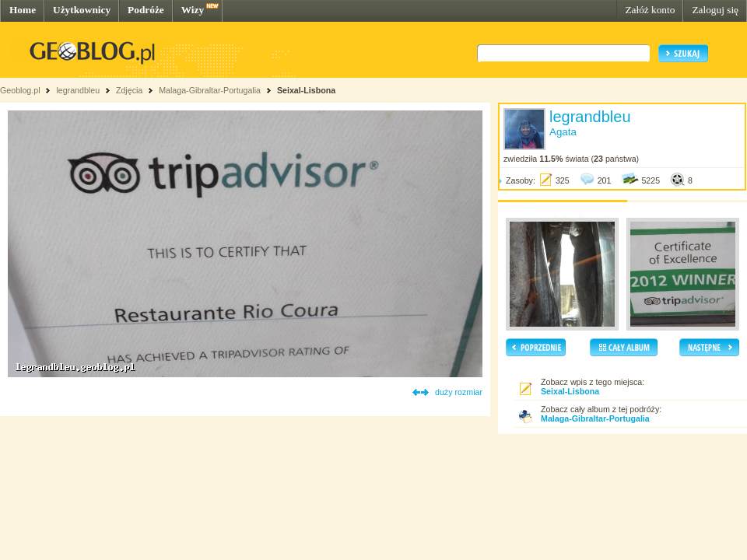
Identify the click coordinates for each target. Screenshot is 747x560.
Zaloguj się (715, 10)
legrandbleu (78, 90)
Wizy (193, 10)
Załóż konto (650, 10)
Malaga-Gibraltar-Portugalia (210, 90)
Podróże (146, 10)
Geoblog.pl (20, 90)
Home (23, 10)
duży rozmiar (459, 392)
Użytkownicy (82, 10)
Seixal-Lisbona (306, 90)
